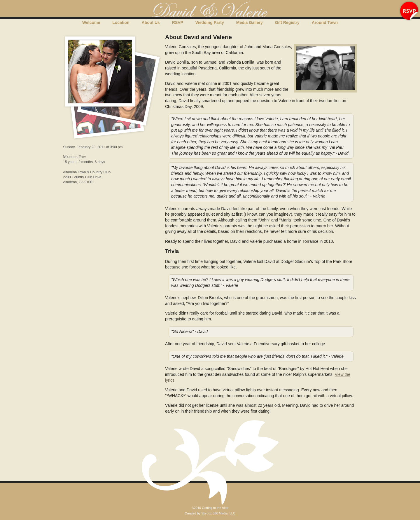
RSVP (178, 22)
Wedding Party (210, 22)
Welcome (91, 22)
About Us (151, 22)
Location (121, 22)
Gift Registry (287, 22)
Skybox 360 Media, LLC (218, 513)
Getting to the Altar (210, 10)
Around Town (325, 22)
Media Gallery (250, 22)
